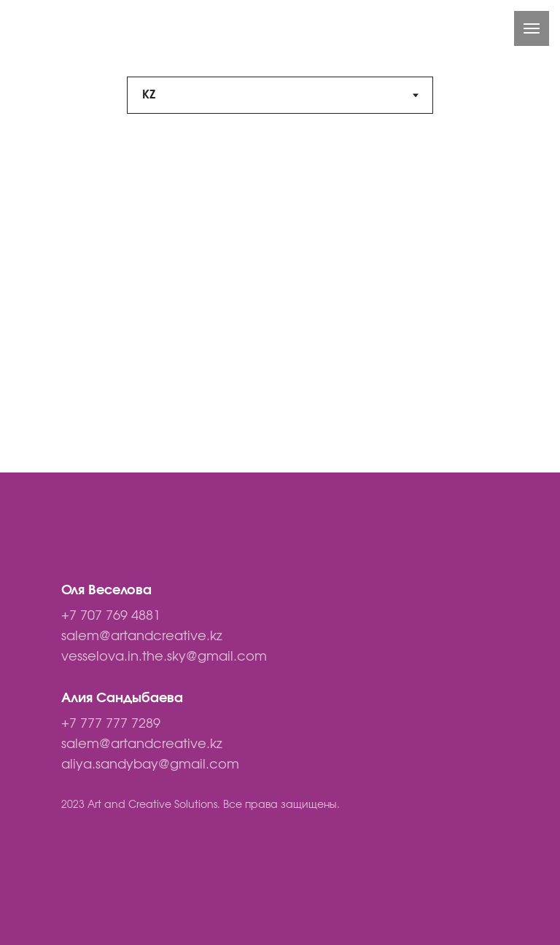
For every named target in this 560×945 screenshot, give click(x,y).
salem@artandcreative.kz (142, 637)
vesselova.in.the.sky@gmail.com (164, 657)
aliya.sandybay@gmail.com (150, 765)
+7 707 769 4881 (111, 616)
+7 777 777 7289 (111, 724)
